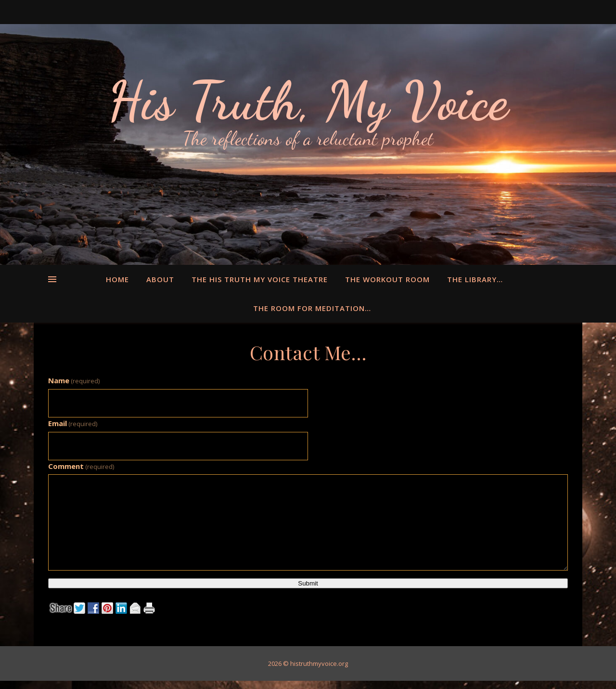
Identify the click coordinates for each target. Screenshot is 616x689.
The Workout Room (387, 279)
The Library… (475, 279)
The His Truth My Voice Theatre (260, 279)
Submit (308, 583)
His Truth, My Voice (308, 101)
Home (117, 279)
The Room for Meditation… (312, 308)
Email (73, 423)
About (160, 279)
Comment (81, 466)
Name (74, 380)
